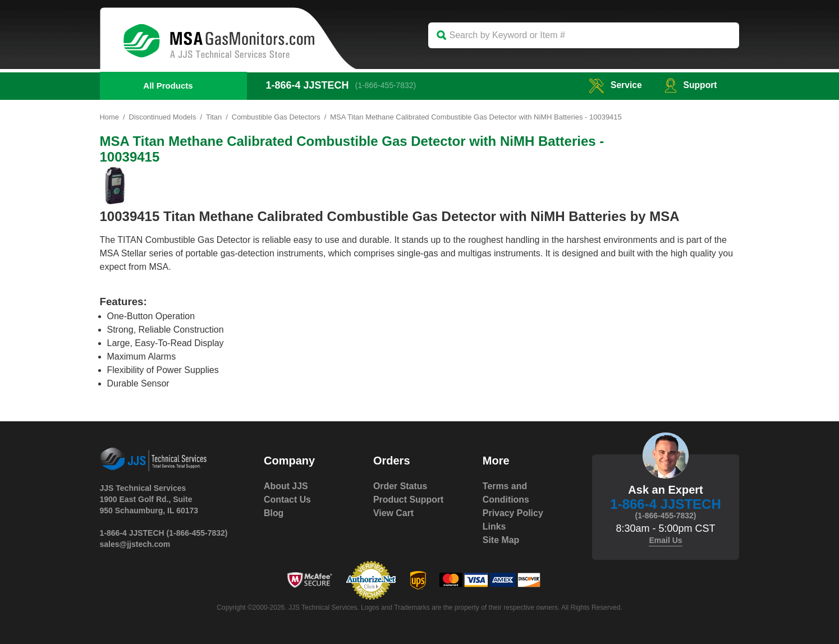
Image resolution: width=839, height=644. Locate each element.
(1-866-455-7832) (386, 85)
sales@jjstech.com (135, 544)
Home (110, 117)
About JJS (286, 486)
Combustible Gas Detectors (277, 117)
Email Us (665, 540)
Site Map (501, 540)
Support (690, 85)
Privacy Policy (513, 513)
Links (494, 526)
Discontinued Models (163, 117)
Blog (274, 513)
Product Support (409, 500)
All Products (168, 86)
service (614, 85)
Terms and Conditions (506, 493)
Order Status (400, 486)
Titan (214, 117)
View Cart (394, 513)
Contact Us (287, 500)
